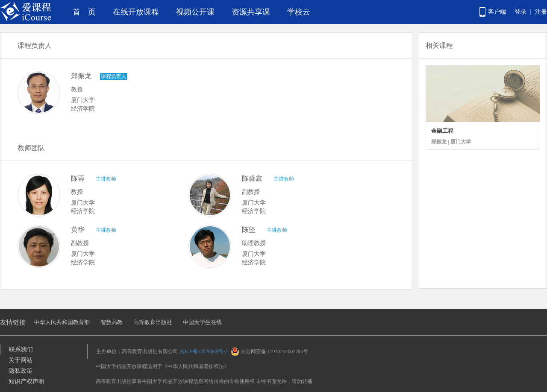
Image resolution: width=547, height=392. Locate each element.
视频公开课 (195, 12)
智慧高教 (112, 322)
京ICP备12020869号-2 (204, 351)
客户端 (497, 12)
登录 (521, 12)
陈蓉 (78, 178)
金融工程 (442, 131)
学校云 (299, 12)
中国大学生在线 (202, 322)
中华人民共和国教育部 (62, 322)
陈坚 (249, 230)
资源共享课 (251, 12)
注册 (541, 12)
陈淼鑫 (252, 178)
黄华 (78, 230)
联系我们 (21, 350)
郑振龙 (81, 76)
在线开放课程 (136, 12)
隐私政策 (21, 371)
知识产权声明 (26, 382)
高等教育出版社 (153, 322)
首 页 (84, 12)
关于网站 (21, 360)
